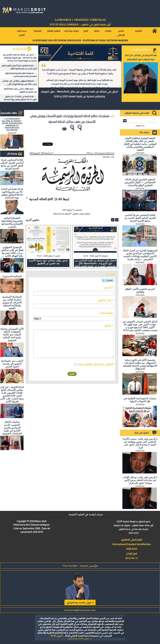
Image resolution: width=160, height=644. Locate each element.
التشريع (138, 31)
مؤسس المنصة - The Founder (80, 566)
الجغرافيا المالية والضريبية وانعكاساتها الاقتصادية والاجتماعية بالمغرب (21, 75)
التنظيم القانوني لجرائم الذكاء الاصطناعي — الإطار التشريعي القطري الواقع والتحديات (140, 182)
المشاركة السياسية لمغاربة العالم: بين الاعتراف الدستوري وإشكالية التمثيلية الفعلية (12, 302)
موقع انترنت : (107, 313)
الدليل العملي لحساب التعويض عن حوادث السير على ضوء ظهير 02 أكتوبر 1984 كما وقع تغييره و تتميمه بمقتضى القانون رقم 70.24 (140, 326)
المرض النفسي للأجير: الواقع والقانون (140, 290)
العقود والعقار (54, 31)
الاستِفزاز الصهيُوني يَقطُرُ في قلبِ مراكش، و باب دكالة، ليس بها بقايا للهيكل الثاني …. (19, 82)
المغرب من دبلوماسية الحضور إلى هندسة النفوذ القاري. (12, 364)
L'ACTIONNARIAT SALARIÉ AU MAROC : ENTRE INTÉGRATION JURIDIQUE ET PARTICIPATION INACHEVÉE (12, 124)
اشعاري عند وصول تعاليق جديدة (96, 364)
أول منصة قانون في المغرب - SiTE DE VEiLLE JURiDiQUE (80, 24)
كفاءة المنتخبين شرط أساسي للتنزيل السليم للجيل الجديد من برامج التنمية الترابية (19, 67)
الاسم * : (109, 288)
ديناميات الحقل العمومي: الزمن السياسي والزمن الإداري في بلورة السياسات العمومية (12, 428)
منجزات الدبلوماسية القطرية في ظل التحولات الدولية (140, 400)
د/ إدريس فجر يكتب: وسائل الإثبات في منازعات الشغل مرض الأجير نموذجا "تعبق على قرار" (140, 480)
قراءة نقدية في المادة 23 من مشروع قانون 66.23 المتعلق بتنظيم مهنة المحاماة (20, 98)
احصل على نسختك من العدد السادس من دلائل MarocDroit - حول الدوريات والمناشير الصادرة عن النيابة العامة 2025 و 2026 (20, 58)
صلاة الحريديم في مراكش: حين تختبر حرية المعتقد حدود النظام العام (141, 57)
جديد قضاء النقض (22, 33)
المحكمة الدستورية (12, 276)
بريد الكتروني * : (105, 300)
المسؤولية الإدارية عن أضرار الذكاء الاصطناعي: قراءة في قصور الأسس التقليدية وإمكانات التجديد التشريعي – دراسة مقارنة (140, 255)
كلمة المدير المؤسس (141, 49)
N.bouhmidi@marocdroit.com (80, 610)
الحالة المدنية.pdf (41, 199)
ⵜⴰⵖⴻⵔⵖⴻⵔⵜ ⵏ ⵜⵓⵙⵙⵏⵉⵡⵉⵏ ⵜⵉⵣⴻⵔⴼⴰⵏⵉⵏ (80, 20)
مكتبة (97, 31)
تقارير (86, 31)
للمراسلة (38, 31)
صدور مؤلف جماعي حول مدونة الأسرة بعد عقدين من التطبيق (20, 90)
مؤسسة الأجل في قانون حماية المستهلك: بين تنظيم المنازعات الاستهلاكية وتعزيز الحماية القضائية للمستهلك (140, 364)
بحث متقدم (140, 126)
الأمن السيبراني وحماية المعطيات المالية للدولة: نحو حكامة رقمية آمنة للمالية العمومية (12, 334)
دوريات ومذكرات (71, 31)
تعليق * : (109, 326)
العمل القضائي (121, 33)
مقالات (108, 31)
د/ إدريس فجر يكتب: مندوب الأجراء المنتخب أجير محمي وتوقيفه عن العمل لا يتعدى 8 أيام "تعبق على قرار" (140, 443)
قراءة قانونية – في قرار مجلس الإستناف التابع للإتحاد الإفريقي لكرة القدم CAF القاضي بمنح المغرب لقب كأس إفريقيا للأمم (12, 394)
